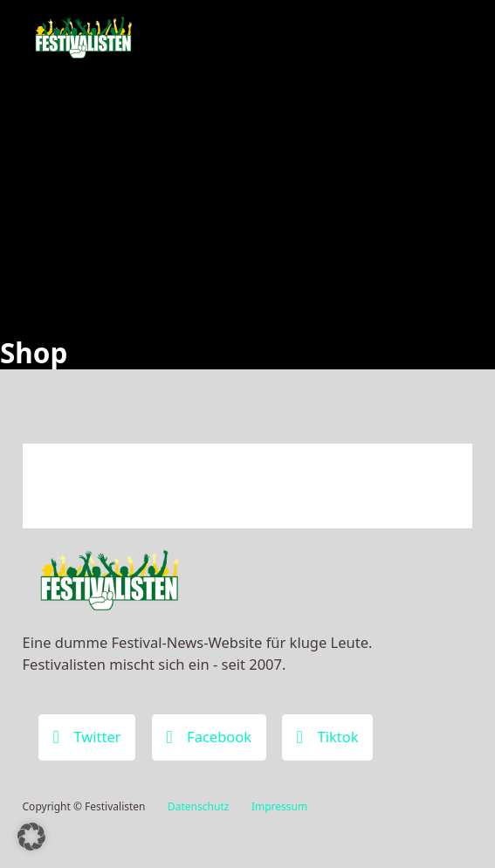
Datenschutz (198, 806)
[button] (31, 837)
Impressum (279, 806)
